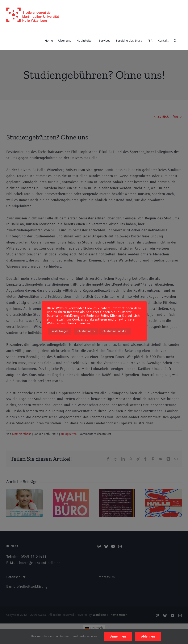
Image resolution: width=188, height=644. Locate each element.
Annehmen (118, 636)
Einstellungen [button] (59, 331)
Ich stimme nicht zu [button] (115, 331)
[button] (175, 40)
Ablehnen (148, 636)
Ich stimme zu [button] (86, 331)
